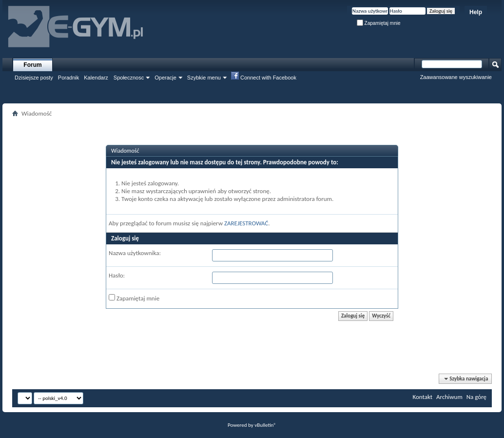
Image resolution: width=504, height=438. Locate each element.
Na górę (476, 397)
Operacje (165, 78)
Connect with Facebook (264, 77)
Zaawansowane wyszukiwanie (456, 77)
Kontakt (422, 397)
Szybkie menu (204, 78)
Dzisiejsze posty (34, 78)
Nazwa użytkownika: (135, 253)
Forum (32, 65)
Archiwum (449, 397)
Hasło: (117, 275)
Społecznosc (129, 78)
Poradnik (68, 78)
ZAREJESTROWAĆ (246, 223)
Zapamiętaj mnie (379, 23)
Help (476, 12)
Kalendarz (96, 78)
